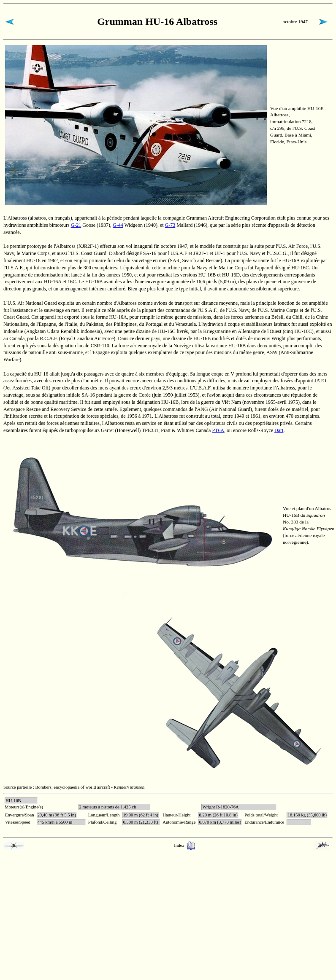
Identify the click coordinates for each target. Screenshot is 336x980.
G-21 (76, 225)
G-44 (118, 225)
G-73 (170, 225)
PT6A (218, 430)
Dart (279, 430)
